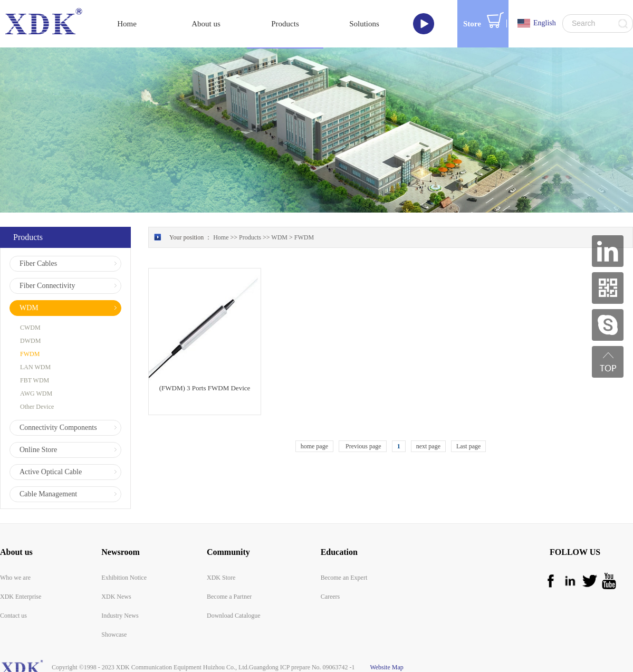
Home (127, 24)
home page (314, 446)
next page (428, 446)
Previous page (363, 446)
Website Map (385, 667)
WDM (279, 237)
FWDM (304, 237)
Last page (468, 446)
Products (250, 237)
